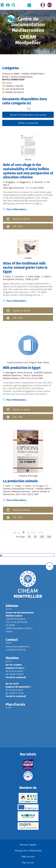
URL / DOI (18, 226)
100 (42, 537)
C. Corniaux (18, 276)
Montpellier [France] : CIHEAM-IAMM (32, 489)
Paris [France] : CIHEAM (30, 373)
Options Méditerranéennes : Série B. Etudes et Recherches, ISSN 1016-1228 (26, 493)
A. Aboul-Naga (33, 276)
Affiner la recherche (28, 123)
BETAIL (6, 77)
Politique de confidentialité (28, 851)
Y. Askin (7, 486)
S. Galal (45, 276)
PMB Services (28, 857)
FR (42, 4)
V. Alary (7, 276)
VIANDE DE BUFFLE (15, 92)
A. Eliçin (27, 486)
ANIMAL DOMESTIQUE (33, 74)
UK (49, 4)
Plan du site (28, 863)
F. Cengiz (17, 486)
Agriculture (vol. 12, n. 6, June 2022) (26, 188)
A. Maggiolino (24, 182)
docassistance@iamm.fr (18, 646)
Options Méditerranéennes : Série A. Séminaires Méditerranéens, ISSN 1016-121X (27, 375)
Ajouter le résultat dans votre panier (28, 115)
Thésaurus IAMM (11, 74)
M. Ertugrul (39, 486)
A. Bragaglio (9, 182)
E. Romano (37, 182)
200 (49, 537)
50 (35, 537)
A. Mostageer (10, 373)
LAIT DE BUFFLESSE (15, 89)
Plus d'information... (17, 209)
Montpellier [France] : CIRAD (17, 279)
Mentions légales (28, 845)
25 (29, 537)
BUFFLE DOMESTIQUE (22, 77)
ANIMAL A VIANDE (14, 86)
